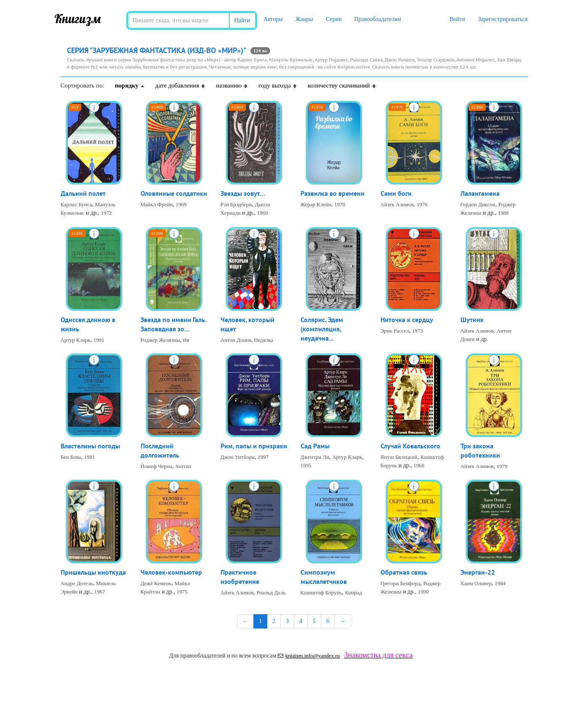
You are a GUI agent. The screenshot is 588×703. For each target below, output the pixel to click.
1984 (500, 584)
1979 (502, 467)
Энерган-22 (478, 573)
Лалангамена (480, 194)
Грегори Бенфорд (400, 584)
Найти (242, 20)
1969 (181, 205)
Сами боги (396, 194)
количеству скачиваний (342, 85)
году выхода (278, 85)
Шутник (472, 320)
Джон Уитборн (238, 457)
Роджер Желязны (160, 341)
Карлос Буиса (76, 205)
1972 (106, 213)
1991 (99, 341)
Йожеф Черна (156, 467)
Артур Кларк (76, 341)
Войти (457, 19)
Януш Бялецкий (399, 457)
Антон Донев (236, 341)
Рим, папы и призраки (254, 446)
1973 (418, 331)
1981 (90, 457)
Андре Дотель (77, 584)
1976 (422, 205)
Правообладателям (378, 19)
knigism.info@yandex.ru (309, 656)
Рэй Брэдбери (236, 205)
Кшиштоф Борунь (321, 593)
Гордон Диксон (478, 205)
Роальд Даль (271, 593)
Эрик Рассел (395, 331)
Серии (334, 19)
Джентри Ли (315, 457)
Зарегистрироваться (503, 19)
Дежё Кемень (156, 584)
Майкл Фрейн (157, 205)
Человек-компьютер (171, 573)
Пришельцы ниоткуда (93, 573)
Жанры (304, 19)
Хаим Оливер (476, 584)
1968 (419, 466)
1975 (182, 592)
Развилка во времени (333, 194)
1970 (340, 205)
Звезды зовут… (243, 194)
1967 (99, 592)
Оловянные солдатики (174, 194)
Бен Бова (71, 457)
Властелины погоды (90, 446)
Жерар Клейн (316, 205)
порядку (130, 85)
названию (232, 85)
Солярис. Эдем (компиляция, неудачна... (322, 330)
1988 (503, 213)
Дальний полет (83, 194)
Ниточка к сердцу (407, 320)
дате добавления (180, 85)
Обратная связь (404, 573)
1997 (263, 457)
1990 (423, 592)
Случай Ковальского (410, 446)
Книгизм (78, 19)
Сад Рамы (315, 446)
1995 (306, 466)
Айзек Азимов (397, 205)
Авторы (273, 19)
